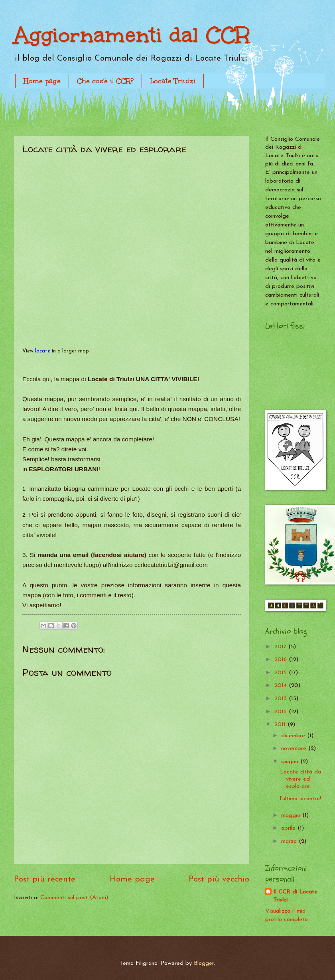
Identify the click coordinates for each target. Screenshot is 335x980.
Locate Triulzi (173, 81)
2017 (281, 647)
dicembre (294, 736)
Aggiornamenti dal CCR (132, 35)
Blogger (204, 963)
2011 (281, 725)
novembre (295, 749)
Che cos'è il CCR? (105, 81)
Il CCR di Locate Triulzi (295, 896)
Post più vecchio (219, 880)
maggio (292, 816)
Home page (42, 81)
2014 (282, 686)
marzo (290, 841)
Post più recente (45, 880)
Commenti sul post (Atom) (74, 898)
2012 (282, 712)
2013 (282, 699)
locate (43, 351)
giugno (291, 762)
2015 (282, 673)
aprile (289, 828)
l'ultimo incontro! (301, 799)
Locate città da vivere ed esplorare (301, 779)
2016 (282, 660)
